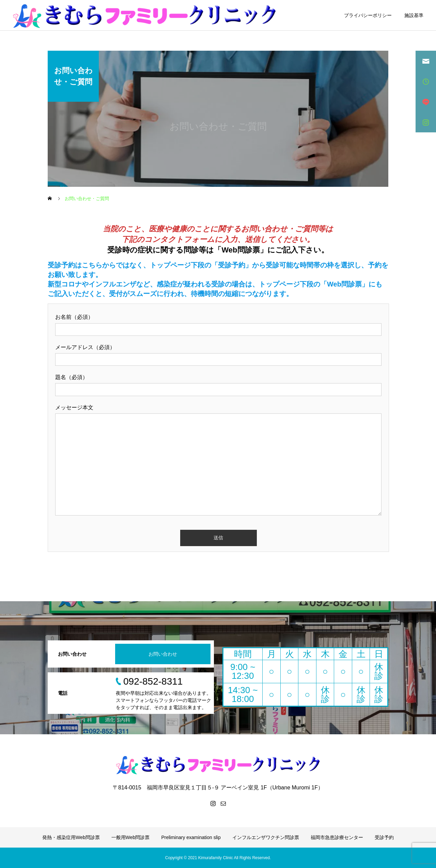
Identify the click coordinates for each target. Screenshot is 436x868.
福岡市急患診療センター (337, 837)
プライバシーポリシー (368, 15)
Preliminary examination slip (191, 837)
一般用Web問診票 (131, 837)
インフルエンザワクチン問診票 (266, 837)
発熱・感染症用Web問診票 (71, 837)
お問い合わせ (163, 654)
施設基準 (414, 15)
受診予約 (384, 837)
